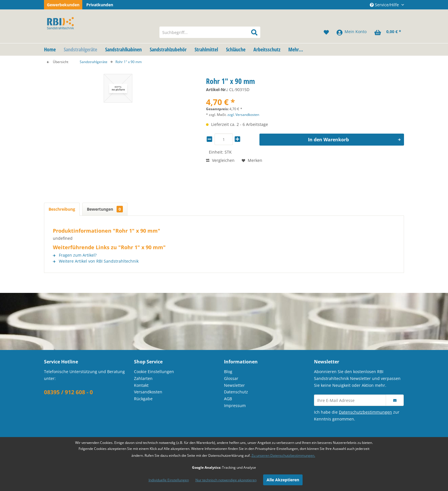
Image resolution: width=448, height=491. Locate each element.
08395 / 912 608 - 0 (68, 392)
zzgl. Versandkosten (243, 115)
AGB (228, 399)
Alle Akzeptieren (283, 480)
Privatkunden (100, 5)
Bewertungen (105, 209)
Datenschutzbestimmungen (365, 412)
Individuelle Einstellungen (169, 480)
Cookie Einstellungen (154, 372)
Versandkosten (148, 392)
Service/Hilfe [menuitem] (385, 5)
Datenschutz (236, 392)
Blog (228, 372)
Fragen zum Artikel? (75, 255)
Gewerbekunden (63, 5)
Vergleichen (220, 160)
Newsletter (234, 385)
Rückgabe (143, 399)
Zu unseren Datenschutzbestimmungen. (283, 455)
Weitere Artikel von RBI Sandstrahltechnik (96, 261)
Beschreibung (62, 209)
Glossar (231, 378)
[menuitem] (210, 32)
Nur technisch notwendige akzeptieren (226, 480)
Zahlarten (143, 378)
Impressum (235, 406)
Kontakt (141, 385)
